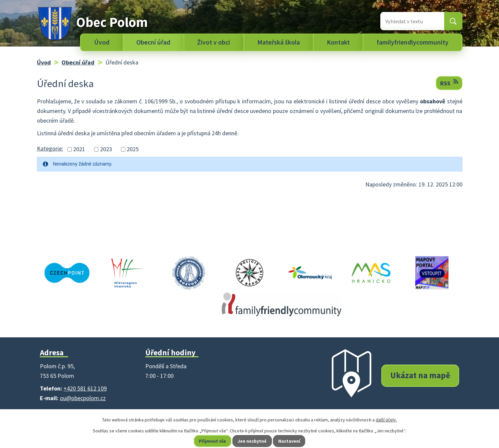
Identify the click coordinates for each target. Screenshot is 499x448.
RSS (449, 83)
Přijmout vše (212, 441)
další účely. (386, 420)
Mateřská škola (279, 42)
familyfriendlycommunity (413, 42)
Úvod (102, 42)
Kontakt (338, 42)
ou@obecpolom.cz (83, 398)
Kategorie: (50, 148)
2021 (79, 149)
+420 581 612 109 (85, 388)
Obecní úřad (153, 42)
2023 (106, 149)
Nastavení (290, 441)
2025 (133, 149)
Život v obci (214, 42)
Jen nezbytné (252, 441)
